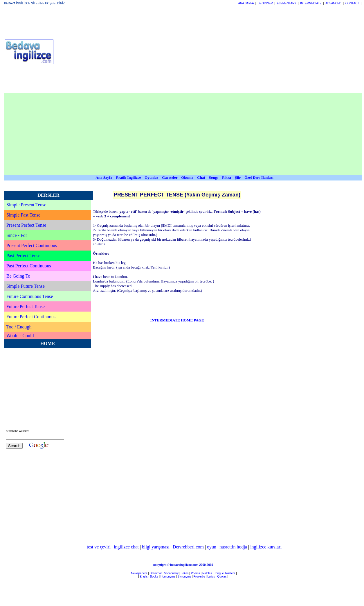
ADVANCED (333, 3)
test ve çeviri (99, 547)
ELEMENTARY (287, 3)
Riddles (207, 573)
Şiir (238, 177)
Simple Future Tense (26, 286)
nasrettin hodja (233, 547)
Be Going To (18, 276)
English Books (149, 576)
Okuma (188, 177)
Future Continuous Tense (30, 296)
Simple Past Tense (23, 215)
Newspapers (139, 573)
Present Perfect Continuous (32, 245)
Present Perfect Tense (26, 225)
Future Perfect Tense (26, 306)
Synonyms (184, 576)
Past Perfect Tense (23, 256)
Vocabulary (171, 573)
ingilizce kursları (266, 547)
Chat (201, 177)
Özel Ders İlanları (259, 177)
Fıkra (227, 177)
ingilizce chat (126, 547)
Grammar (156, 573)
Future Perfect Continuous (31, 317)
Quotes (222, 576)
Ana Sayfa (104, 177)
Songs (214, 177)
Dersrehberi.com (188, 547)
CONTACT (352, 3)
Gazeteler (170, 177)
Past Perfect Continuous (29, 266)
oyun (212, 547)
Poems (195, 573)
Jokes (185, 573)
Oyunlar (151, 177)
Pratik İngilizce (129, 177)
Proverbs (199, 576)
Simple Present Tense (26, 205)
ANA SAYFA (246, 3)
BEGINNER (265, 3)
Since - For (17, 235)
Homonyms (168, 576)
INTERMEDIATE (311, 3)
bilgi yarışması (156, 547)
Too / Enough (19, 327)
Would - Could (20, 336)
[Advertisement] (113, 52)
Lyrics (211, 576)
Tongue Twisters (225, 573)
